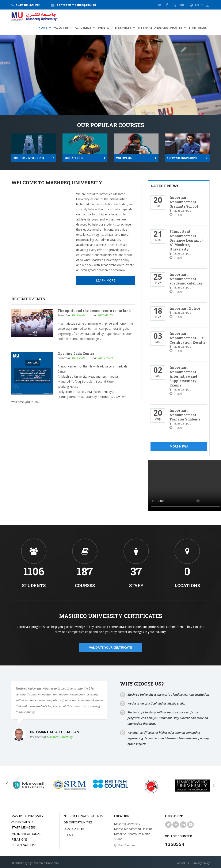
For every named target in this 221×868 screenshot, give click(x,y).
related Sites (74, 829)
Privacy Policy (201, 863)
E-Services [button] (123, 28)
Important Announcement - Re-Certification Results (188, 338)
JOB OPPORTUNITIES (78, 822)
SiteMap (69, 835)
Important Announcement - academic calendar (186, 279)
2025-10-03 (105, 358)
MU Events (78, 315)
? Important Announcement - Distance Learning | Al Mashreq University (186, 240)
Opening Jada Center (76, 353)
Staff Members (24, 827)
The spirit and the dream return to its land (94, 311)
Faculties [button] (61, 28)
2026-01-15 (105, 315)
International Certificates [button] (160, 28)
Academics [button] (83, 28)
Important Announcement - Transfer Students (185, 415)
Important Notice (185, 308)
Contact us (182, 863)
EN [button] (196, 5)
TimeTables (198, 28)
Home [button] (43, 28)
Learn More (33, 94)
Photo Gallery (23, 845)
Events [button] (103, 28)
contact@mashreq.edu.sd (76, 5)
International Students (83, 816)
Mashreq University (60, 737)
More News (179, 446)
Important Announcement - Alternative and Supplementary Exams (184, 376)
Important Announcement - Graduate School (184, 202)
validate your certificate (110, 647)
